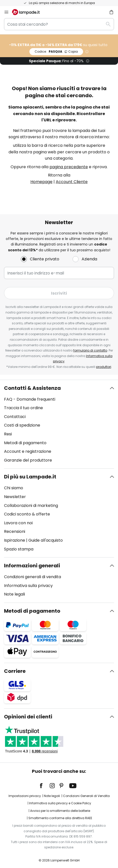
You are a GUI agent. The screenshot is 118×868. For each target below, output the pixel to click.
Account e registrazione (28, 451)
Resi (8, 434)
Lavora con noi (18, 523)
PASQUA (56, 51)
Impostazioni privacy (25, 796)
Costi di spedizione (22, 425)
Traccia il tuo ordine (23, 408)
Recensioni (15, 531)
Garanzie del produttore (28, 460)
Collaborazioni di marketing (31, 506)
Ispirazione (15, 540)
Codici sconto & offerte (27, 514)
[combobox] (59, 24)
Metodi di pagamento (25, 443)
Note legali (14, 594)
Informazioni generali (32, 566)
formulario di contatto (90, 350)
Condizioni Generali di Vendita (86, 796)
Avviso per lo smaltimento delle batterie (60, 811)
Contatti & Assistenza (32, 388)
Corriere (15, 671)
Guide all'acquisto (46, 540)
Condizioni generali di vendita (33, 577)
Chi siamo (14, 488)
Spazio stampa (19, 549)
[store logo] (29, 12)
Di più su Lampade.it (30, 477)
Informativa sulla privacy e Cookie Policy (60, 803)
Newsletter (15, 497)
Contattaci (15, 417)
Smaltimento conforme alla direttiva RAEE (60, 818)
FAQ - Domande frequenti (30, 399)
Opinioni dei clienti (28, 717)
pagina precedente (69, 167)
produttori (104, 367)
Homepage (41, 182)
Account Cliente (72, 182)
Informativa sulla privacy (28, 586)
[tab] (59, 424)
